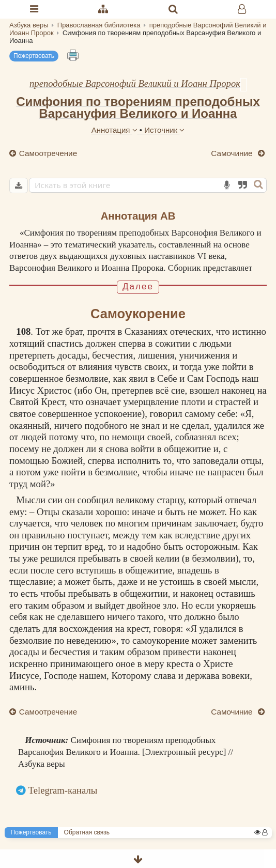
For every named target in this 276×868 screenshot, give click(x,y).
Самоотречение (47, 153)
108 (23, 331)
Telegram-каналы (63, 790)
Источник (164, 130)
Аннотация (116, 130)
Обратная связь (87, 832)
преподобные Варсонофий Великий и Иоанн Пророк (135, 83)
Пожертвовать (34, 56)
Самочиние (233, 153)
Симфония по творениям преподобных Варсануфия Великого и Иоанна (138, 107)
